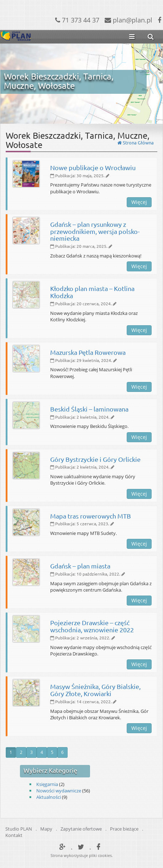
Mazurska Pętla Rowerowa (88, 352)
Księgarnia (47, 784)
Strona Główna (136, 142)
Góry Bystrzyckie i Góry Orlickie (95, 459)
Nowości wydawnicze (59, 791)
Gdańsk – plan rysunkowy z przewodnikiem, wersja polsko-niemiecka (95, 231)
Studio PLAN (19, 829)
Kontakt (14, 835)
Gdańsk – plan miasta (80, 566)
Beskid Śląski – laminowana (89, 409)
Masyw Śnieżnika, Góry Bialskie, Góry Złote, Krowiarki (95, 690)
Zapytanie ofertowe (81, 829)
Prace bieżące (124, 829)
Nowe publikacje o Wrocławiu (93, 167)
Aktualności (49, 797)
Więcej (139, 202)
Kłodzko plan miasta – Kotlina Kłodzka (92, 292)
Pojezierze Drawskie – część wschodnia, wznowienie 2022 (92, 626)
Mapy (46, 829)
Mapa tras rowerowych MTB (91, 516)
